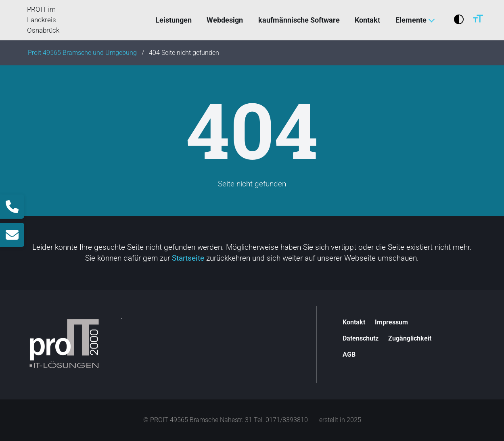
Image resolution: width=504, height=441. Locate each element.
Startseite (188, 258)
